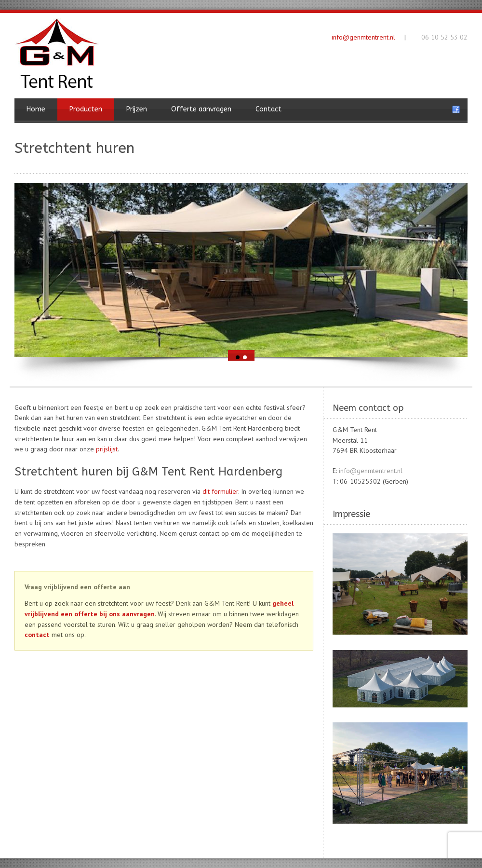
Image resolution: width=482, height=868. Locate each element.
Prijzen (137, 109)
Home (36, 109)
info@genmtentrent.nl (363, 37)
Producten (86, 109)
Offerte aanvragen (201, 109)
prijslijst (107, 449)
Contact (268, 109)
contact (37, 635)
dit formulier (220, 491)
